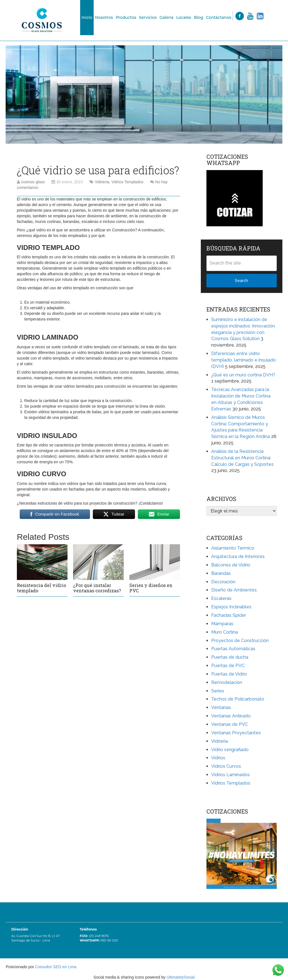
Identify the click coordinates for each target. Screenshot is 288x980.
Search (241, 281)
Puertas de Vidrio (229, 674)
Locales (184, 17)
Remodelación (227, 682)
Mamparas (222, 624)
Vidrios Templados (127, 182)
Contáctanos (219, 17)
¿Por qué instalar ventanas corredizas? (97, 588)
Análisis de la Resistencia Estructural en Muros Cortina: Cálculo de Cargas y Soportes (242, 458)
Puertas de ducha (230, 657)
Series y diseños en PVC (151, 588)
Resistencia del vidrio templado (41, 588)
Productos (126, 17)
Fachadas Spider (229, 615)
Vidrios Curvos (226, 766)
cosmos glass (33, 182)
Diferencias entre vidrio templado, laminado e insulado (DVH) (244, 360)
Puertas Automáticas (233, 649)
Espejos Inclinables (231, 607)
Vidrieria (102, 182)
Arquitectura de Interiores (238, 556)
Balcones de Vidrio (231, 565)
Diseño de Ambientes (234, 590)
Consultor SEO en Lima (56, 967)
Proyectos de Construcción (240, 641)
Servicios (148, 17)
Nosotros (104, 17)
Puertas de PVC (228, 666)
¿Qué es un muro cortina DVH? (243, 375)
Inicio (87, 17)
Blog (199, 17)
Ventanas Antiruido (231, 716)
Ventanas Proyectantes (236, 733)
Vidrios (218, 758)
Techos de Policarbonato (238, 699)
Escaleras (221, 598)
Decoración (223, 582)
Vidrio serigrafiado (230, 750)
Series (218, 691)
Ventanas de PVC (230, 724)
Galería (166, 17)
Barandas (221, 573)
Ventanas (221, 707)
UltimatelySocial (181, 977)
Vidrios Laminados (230, 775)
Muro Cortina (225, 632)
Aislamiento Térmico (233, 548)
